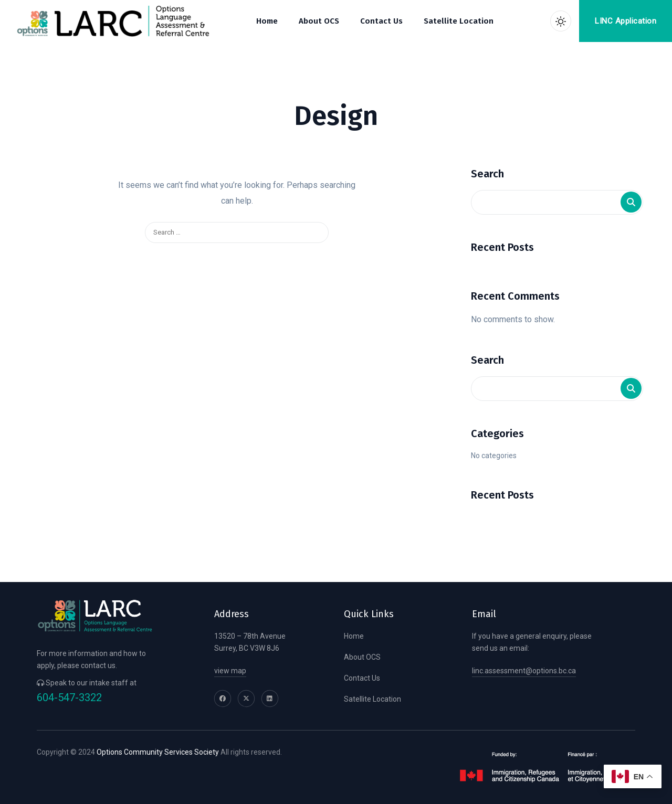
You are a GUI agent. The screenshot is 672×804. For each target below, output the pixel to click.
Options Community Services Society (158, 752)
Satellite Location (372, 699)
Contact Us (362, 678)
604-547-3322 (69, 698)
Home (354, 636)
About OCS (362, 657)
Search (487, 174)
